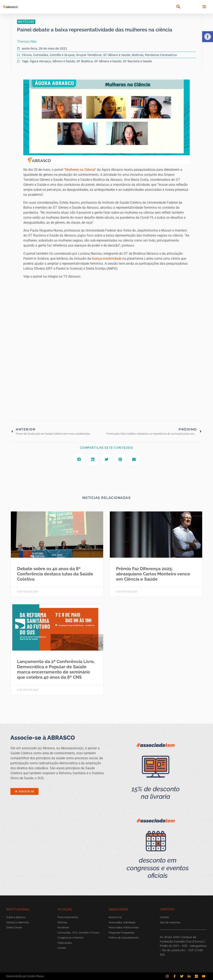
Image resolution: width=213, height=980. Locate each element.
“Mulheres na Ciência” (80, 170)
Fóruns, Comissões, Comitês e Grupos (48, 55)
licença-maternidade (107, 259)
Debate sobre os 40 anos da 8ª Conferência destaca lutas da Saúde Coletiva (55, 574)
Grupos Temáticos (89, 55)
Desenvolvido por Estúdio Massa (25, 976)
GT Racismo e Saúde (137, 61)
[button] (208, 37)
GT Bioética (85, 61)
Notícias (138, 55)
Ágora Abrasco (40, 61)
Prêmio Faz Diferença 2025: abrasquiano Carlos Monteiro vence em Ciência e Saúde (153, 574)
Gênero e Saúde (64, 61)
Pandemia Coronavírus (161, 55)
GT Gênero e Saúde (117, 55)
